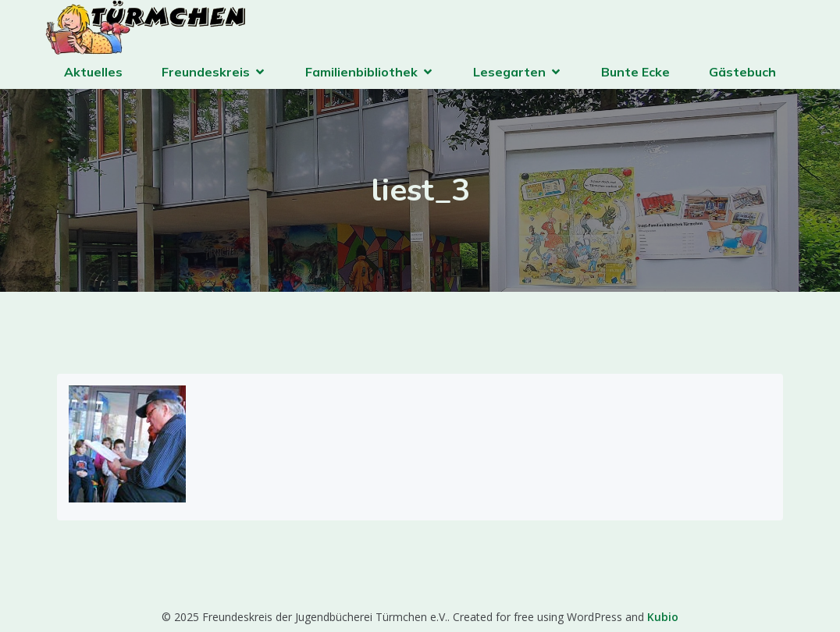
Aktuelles (93, 72)
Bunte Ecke (635, 72)
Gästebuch (742, 72)
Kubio (663, 617)
